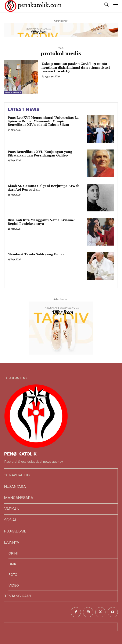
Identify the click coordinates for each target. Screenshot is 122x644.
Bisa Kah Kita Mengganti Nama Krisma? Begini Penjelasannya (41, 222)
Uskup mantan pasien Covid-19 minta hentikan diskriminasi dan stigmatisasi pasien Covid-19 (76, 68)
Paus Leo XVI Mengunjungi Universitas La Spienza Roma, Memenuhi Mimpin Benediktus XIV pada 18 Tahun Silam (43, 121)
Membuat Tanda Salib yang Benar (36, 254)
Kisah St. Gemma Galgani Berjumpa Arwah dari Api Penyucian (44, 188)
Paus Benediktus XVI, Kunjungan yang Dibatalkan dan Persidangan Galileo (40, 154)
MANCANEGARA (13, 92)
